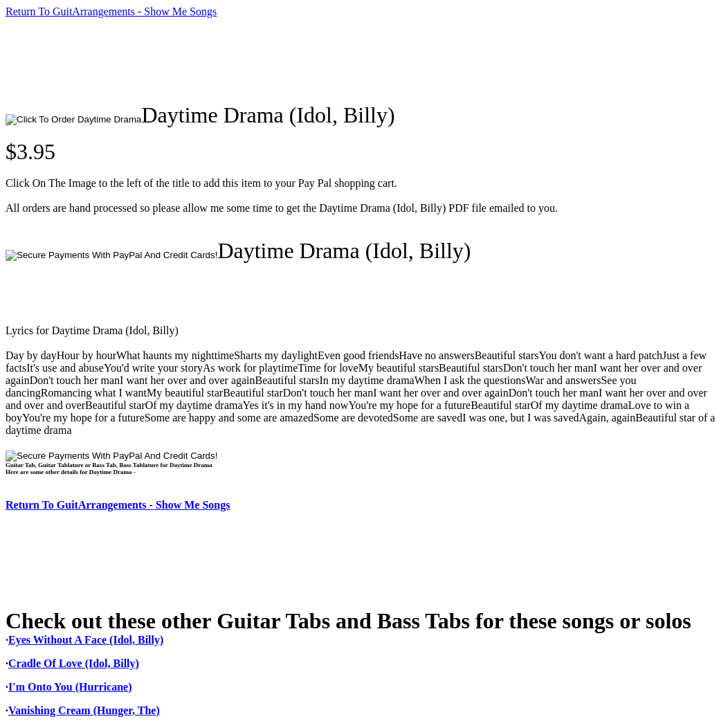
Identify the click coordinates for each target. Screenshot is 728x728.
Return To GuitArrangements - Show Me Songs (111, 11)
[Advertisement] (257, 60)
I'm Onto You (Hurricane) (70, 687)
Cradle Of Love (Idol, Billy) (74, 663)
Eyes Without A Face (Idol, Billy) (86, 640)
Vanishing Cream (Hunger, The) (84, 710)
